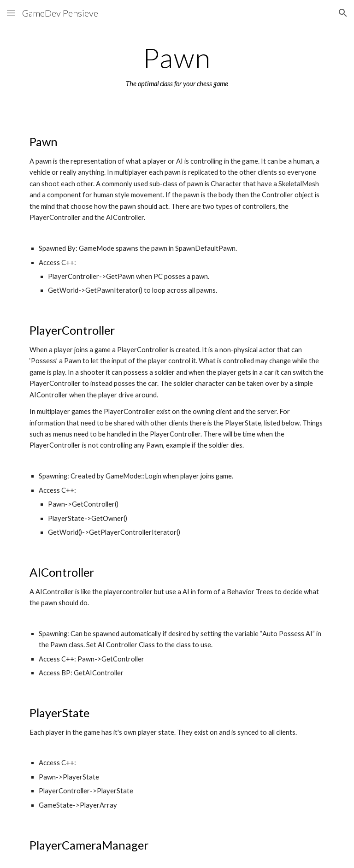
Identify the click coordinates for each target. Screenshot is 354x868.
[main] (177, 66)
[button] (11, 13)
